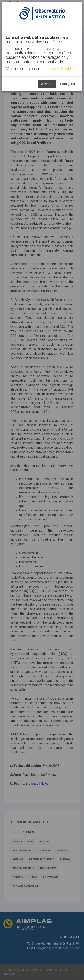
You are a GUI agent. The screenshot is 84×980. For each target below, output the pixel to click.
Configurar (68, 84)
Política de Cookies (58, 68)
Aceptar (47, 84)
